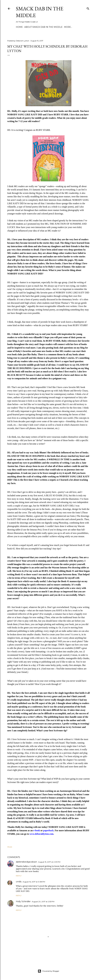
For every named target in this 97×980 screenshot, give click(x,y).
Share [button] (10, 847)
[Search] (88, 8)
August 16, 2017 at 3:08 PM (34, 882)
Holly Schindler (23, 901)
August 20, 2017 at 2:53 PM (43, 902)
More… (68, 27)
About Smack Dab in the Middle (43, 27)
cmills (19, 882)
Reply (19, 876)
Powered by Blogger (48, 971)
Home (19, 27)
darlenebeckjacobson (26, 862)
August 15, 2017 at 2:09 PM (49, 862)
